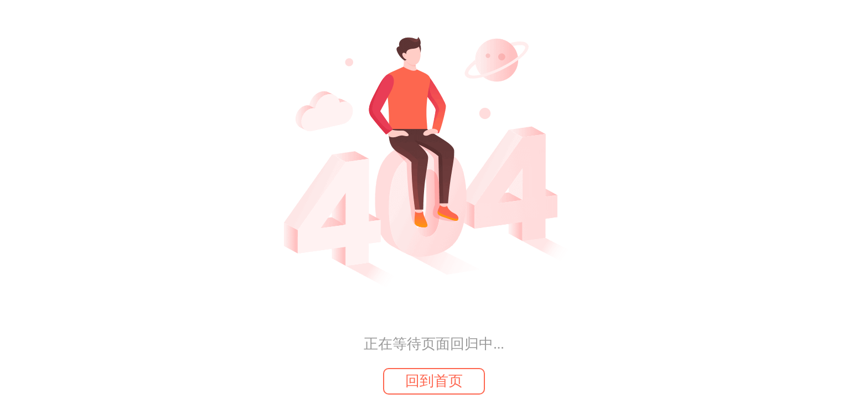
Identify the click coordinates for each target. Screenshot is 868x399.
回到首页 (434, 381)
